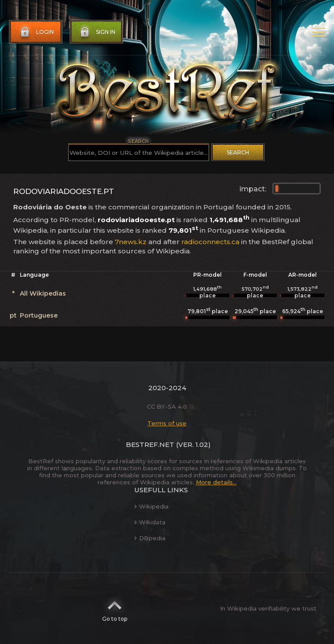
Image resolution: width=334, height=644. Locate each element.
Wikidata (150, 522)
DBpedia (150, 538)
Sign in (97, 32)
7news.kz (131, 242)
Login (36, 32)
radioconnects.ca (210, 242)
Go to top (115, 608)
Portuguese (39, 315)
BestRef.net (150, 445)
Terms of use (167, 423)
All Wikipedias (43, 293)
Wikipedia (151, 506)
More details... (216, 482)
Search (238, 152)
